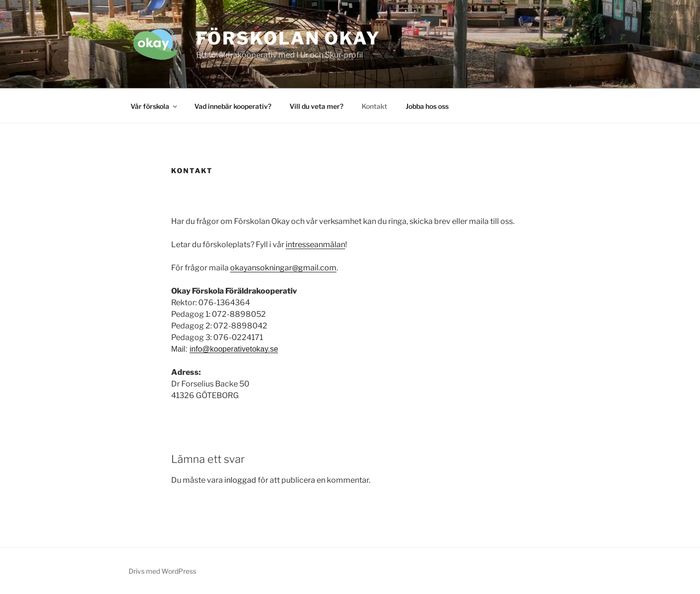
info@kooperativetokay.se (234, 349)
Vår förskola (154, 106)
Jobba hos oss (427, 106)
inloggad (240, 480)
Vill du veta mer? (316, 106)
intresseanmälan (315, 245)
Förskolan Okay (288, 38)
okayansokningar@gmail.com (283, 268)
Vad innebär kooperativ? (233, 106)
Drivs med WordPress (162, 571)
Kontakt (374, 106)
